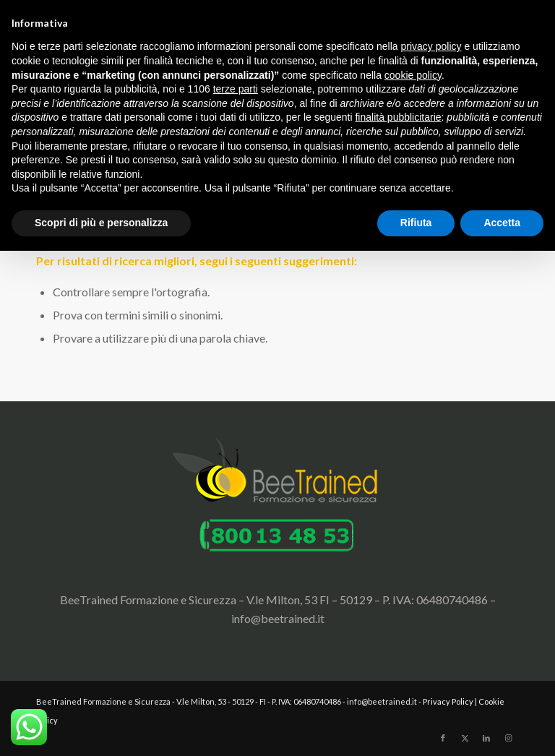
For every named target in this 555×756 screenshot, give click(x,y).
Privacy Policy (448, 701)
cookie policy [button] (413, 75)
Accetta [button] (502, 223)
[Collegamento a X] (465, 738)
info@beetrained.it (278, 618)
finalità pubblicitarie (398, 117)
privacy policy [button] (431, 46)
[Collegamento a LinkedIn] (486, 738)
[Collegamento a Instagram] (508, 738)
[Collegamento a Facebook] (443, 738)
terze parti (236, 89)
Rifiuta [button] (416, 223)
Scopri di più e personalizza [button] (101, 223)
